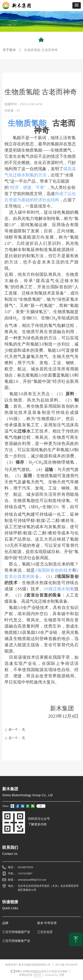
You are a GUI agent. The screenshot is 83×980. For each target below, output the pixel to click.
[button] (77, 5)
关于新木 (9, 50)
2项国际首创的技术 (54, 570)
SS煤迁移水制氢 (59, 589)
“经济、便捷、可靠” (27, 187)
